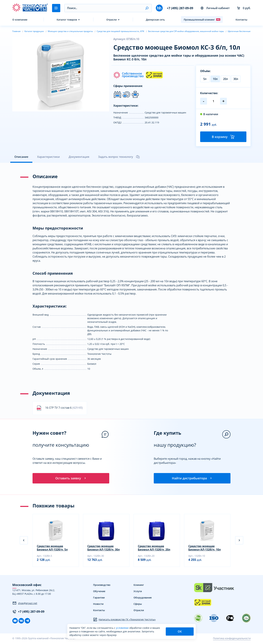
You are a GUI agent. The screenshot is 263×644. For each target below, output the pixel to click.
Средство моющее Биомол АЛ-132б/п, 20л (154, 549)
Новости (98, 605)
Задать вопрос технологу (119, 157)
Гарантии (99, 598)
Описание (21, 157)
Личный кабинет (215, 8)
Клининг (139, 586)
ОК (180, 632)
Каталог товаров (67, 20)
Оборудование (143, 598)
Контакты (241, 20)
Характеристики (48, 157)
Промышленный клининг (202, 20)
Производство (102, 586)
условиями (123, 628)
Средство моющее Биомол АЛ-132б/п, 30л (104, 549)
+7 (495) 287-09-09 (180, 8)
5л (205, 79)
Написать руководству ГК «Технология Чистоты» (124, 620)
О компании (20, 20)
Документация (79, 157)
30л (236, 79)
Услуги (138, 592)
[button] (147, 8)
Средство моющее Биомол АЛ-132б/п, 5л (52, 549)
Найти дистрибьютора (192, 479)
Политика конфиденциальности (232, 639)
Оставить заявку (71, 479)
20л (226, 79)
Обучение (99, 592)
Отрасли (111, 20)
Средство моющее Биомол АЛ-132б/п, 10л (205, 549)
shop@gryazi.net (25, 604)
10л (215, 79)
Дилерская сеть (155, 20)
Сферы (138, 605)
